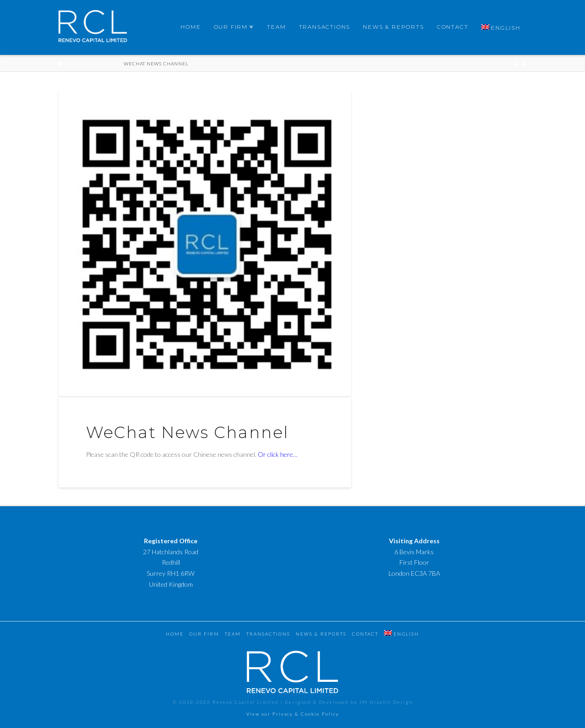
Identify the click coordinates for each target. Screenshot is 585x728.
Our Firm (204, 634)
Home (175, 634)
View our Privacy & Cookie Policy (293, 714)
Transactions (268, 634)
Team (233, 634)
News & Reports (93, 64)
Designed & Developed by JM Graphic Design (349, 702)
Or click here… (278, 454)
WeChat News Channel (156, 64)
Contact (365, 634)
